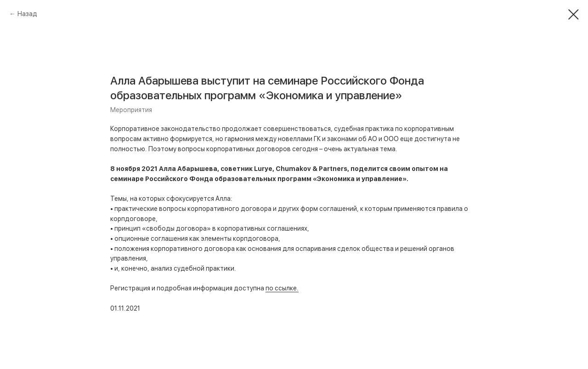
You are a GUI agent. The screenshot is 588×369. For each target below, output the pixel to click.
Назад (27, 14)
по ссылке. (282, 288)
